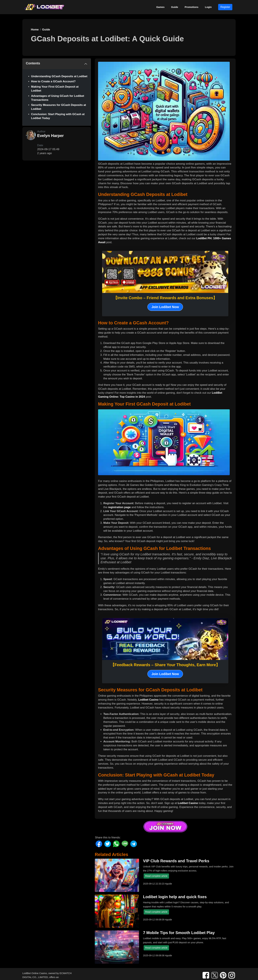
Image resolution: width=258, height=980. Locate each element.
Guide (175, 7)
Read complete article (156, 876)
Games (160, 7)
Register (225, 7)
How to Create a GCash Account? (53, 81)
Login (208, 7)
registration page (119, 507)
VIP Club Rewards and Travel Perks (176, 861)
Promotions (191, 7)
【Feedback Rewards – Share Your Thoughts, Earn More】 (165, 665)
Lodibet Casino (148, 700)
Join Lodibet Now (165, 307)
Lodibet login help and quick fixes (175, 897)
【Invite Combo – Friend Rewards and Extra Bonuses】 (165, 298)
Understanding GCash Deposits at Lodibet (59, 76)
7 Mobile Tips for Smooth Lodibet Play (179, 933)
